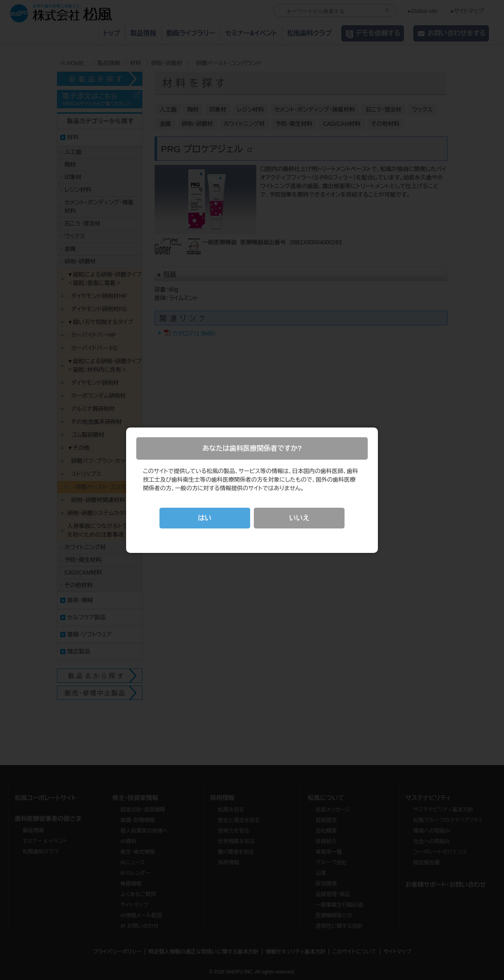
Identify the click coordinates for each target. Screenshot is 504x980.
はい (205, 518)
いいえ (299, 518)
